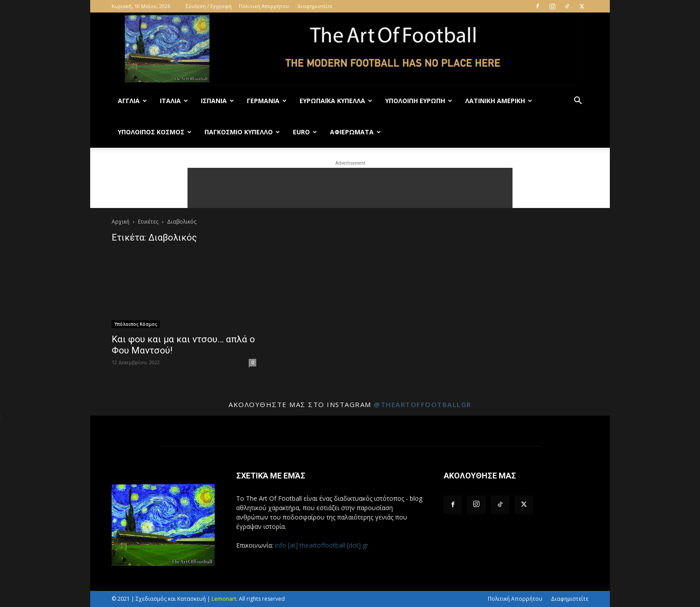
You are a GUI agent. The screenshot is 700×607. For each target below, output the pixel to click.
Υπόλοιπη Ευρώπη (419, 101)
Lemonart (224, 599)
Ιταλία (174, 101)
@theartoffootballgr (423, 404)
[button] (578, 102)
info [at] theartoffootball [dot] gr (322, 545)
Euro (305, 132)
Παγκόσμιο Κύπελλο (242, 132)
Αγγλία (132, 101)
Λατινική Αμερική (499, 101)
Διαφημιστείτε (315, 6)
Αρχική (121, 222)
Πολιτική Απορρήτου (264, 6)
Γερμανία (267, 101)
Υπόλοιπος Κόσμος (155, 132)
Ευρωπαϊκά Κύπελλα (336, 101)
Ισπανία (217, 101)
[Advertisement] (350, 188)
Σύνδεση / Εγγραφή (209, 6)
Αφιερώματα (355, 132)
